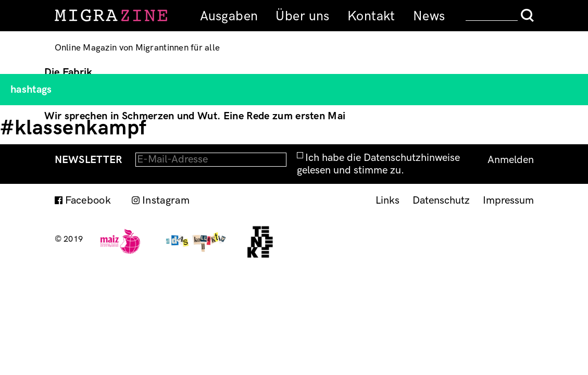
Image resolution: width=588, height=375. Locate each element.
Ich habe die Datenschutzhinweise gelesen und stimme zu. (378, 164)
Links (387, 201)
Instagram (166, 201)
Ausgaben (229, 16)
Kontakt (371, 16)
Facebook (88, 201)
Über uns (302, 16)
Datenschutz (441, 201)
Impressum (508, 201)
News (429, 16)
